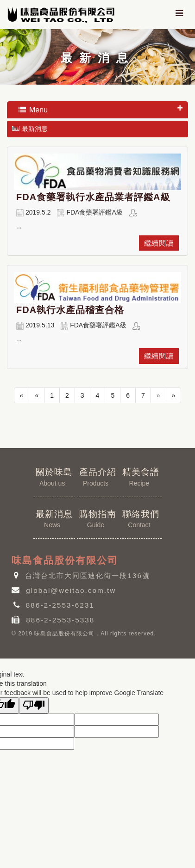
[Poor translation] (34, 705)
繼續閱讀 (159, 243)
